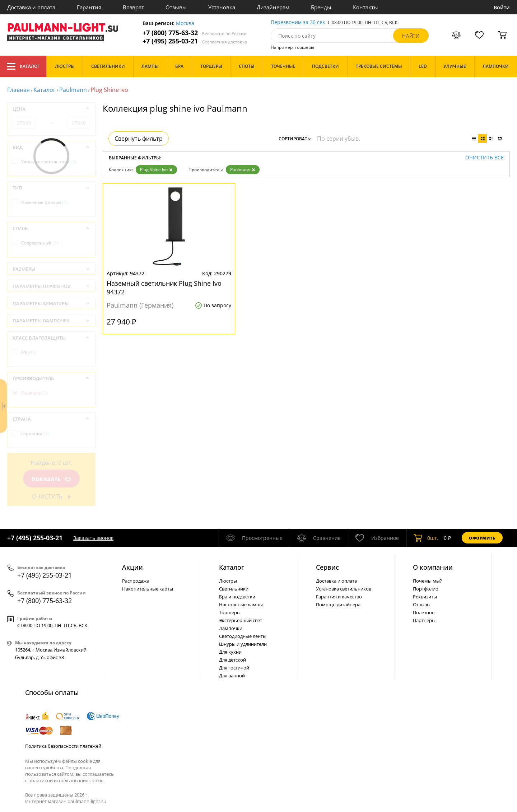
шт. (426, 538)
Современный (40, 243)
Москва (185, 24)
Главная (18, 90)
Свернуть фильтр (139, 139)
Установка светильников (344, 589)
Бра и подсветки (237, 597)
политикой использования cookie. (66, 780)
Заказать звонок (93, 538)
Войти (502, 7)
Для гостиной (234, 668)
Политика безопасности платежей (63, 746)
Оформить (482, 538)
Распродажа (136, 581)
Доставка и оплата (31, 7)
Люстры (228, 581)
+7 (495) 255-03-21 (195, 41)
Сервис (327, 567)
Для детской (232, 660)
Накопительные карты (148, 589)
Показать (51, 479)
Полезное (424, 612)
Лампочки (231, 628)
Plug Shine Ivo (156, 170)
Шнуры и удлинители (243, 644)
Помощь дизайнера (338, 605)
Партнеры (424, 620)
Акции (132, 567)
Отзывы (176, 7)
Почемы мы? (427, 581)
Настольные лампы (241, 605)
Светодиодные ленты (243, 636)
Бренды (321, 7)
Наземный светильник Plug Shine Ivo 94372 (164, 288)
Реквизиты (425, 597)
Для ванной (232, 676)
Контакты (365, 7)
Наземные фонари (44, 202)
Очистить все (485, 158)
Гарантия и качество (339, 597)
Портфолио (426, 589)
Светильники (234, 589)
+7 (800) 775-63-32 (195, 33)
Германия (35, 433)
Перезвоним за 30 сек (298, 22)
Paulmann (73, 90)
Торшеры (230, 612)
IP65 (29, 352)
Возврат (133, 7)
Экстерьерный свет (241, 620)
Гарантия (89, 7)
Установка (222, 7)
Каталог (23, 66)
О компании (433, 567)
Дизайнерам (273, 7)
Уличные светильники (48, 162)
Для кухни (230, 652)
